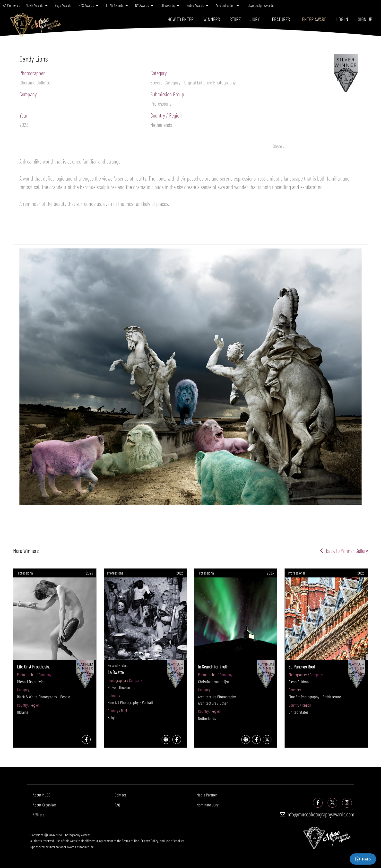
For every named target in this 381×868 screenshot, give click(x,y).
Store (235, 19)
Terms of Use (130, 841)
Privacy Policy (149, 841)
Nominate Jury (208, 805)
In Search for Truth (213, 667)
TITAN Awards (117, 5)
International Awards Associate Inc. (72, 847)
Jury (255, 19)
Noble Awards (197, 5)
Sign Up (365, 19)
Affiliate (39, 815)
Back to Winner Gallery (344, 551)
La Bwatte (116, 672)
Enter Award (314, 19)
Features (281, 19)
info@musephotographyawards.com (317, 814)
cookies (179, 841)
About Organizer (44, 805)
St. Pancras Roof (302, 667)
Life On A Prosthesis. (33, 667)
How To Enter (181, 19)
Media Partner (207, 795)
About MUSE (42, 795)
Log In (342, 19)
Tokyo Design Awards (260, 5)
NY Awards (144, 5)
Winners (212, 19)
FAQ (117, 805)
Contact (120, 795)
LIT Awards (170, 5)
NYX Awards (88, 5)
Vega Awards (63, 5)
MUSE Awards (37, 5)
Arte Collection (227, 5)
